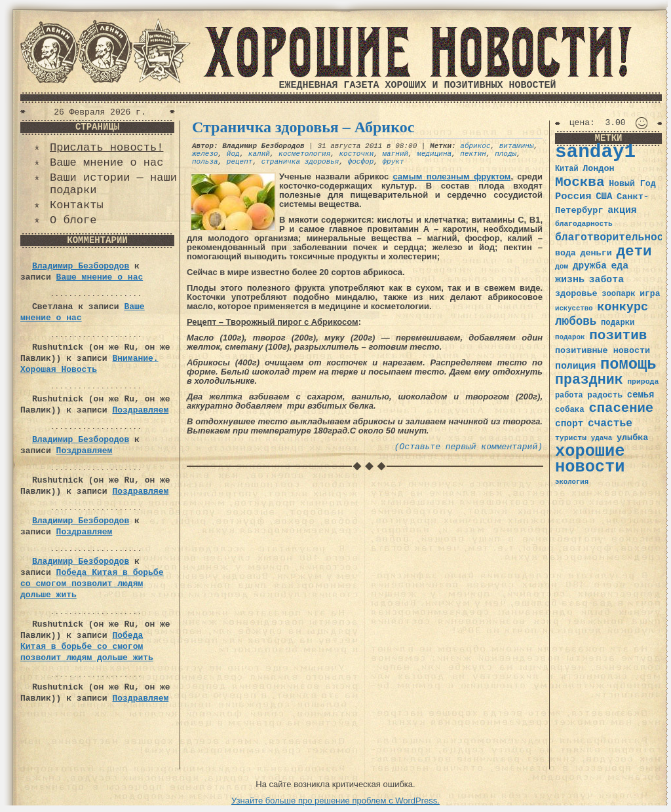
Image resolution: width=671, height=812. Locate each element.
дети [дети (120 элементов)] (634, 251)
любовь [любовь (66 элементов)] (576, 322)
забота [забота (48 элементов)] (606, 280)
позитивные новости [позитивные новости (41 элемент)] (603, 351)
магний (395, 154)
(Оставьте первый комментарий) (469, 447)
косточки (356, 154)
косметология (304, 154)
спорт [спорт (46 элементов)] (569, 424)
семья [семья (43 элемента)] (641, 395)
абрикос (475, 146)
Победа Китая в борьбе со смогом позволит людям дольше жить (92, 584)
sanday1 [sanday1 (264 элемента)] (595, 152)
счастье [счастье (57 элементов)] (610, 423)
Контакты (77, 205)
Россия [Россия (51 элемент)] (573, 196)
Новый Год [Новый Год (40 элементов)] (632, 184)
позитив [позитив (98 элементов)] (618, 336)
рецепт (240, 162)
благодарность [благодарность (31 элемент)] (584, 224)
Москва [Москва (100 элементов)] (580, 182)
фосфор (361, 162)
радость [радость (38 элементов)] (605, 395)
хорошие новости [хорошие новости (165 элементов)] (590, 459)
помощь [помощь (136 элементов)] (628, 364)
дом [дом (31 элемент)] (562, 267)
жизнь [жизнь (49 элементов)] (570, 280)
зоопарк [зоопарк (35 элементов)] (618, 294)
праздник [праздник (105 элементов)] (589, 380)
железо (205, 154)
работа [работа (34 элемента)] (569, 396)
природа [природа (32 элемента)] (643, 381)
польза (205, 162)
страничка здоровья (300, 162)
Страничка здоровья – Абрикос (303, 127)
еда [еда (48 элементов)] (620, 266)
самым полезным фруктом (452, 176)
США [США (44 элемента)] (604, 196)
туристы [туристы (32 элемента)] (571, 438)
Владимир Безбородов (81, 266)
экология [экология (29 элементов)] (572, 482)
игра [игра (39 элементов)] (650, 294)
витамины (517, 146)
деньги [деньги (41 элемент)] (596, 253)
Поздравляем (140, 410)
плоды (506, 154)
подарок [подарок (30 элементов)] (570, 337)
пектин (473, 154)
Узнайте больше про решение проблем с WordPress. (335, 801)
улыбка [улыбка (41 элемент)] (632, 438)
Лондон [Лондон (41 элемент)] (598, 169)
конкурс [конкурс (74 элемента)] (623, 307)
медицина (434, 154)
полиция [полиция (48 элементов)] (575, 366)
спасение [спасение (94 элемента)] (621, 408)
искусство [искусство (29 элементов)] (574, 308)
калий (259, 154)
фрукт (393, 162)
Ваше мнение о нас (106, 163)
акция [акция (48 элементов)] (622, 210)
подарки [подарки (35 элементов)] (618, 323)
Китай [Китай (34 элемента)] (567, 169)
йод (233, 154)
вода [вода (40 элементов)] (566, 253)
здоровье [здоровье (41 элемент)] (576, 294)
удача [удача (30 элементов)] (602, 438)
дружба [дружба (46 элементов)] (590, 266)
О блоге (73, 220)
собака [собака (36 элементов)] (570, 410)
